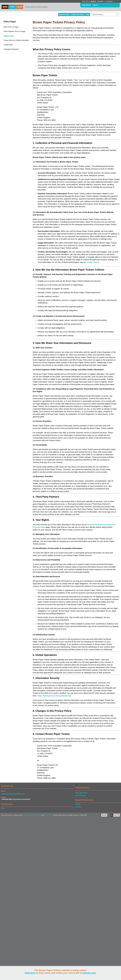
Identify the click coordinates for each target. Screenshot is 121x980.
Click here (30, 973)
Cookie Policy (8, 45)
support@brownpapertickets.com (13, 794)
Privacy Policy (9, 36)
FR (118, 815)
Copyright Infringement (11, 49)
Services (78, 807)
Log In (95, 5)
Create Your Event (77, 14)
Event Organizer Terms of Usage (14, 31)
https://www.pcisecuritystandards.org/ (54, 696)
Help (88, 14)
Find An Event (64, 14)
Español (100, 1)
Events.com (90, 973)
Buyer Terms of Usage (11, 27)
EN (112, 815)
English (93, 1)
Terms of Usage (27, 815)
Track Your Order (81, 793)
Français (109, 1)
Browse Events (81, 796)
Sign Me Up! (87, 5)
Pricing (78, 804)
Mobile (104, 815)
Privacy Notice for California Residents (16, 40)
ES (115, 815)
